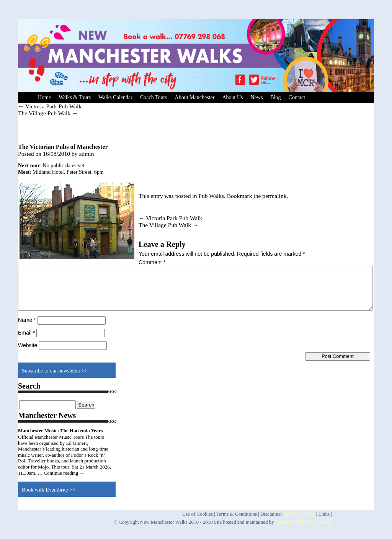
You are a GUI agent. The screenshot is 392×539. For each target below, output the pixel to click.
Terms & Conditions (237, 514)
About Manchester (195, 97)
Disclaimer (271, 514)
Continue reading (64, 473)
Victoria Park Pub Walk (50, 106)
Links (324, 514)
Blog (275, 97)
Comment (152, 262)
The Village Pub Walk (48, 113)
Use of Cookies (198, 514)
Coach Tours (154, 97)
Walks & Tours (75, 97)
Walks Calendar (115, 97)
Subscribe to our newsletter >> (55, 371)
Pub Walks (211, 196)
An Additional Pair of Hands (303, 522)
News (256, 97)
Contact (297, 97)
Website (28, 345)
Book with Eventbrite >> (49, 490)
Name (27, 320)
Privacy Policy (300, 514)
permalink (274, 196)
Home (44, 97)
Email (26, 333)
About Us (232, 97)
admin (86, 154)
